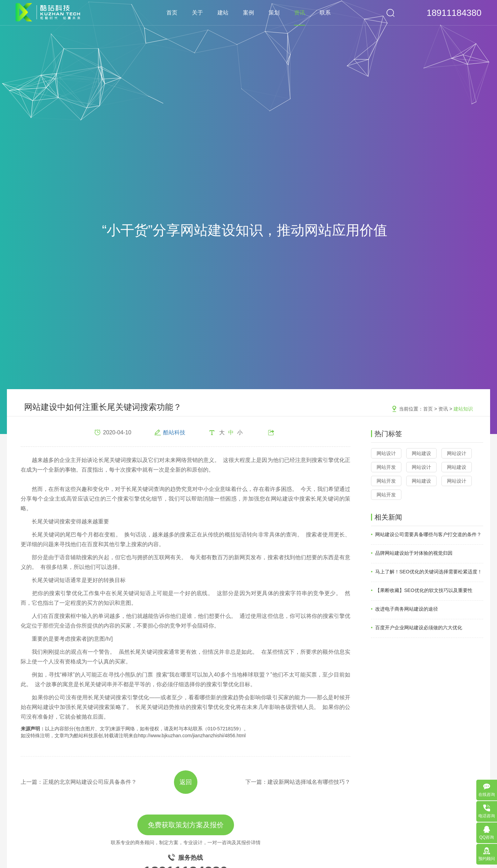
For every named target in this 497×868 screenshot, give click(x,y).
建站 (223, 13)
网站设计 (386, 453)
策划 (274, 13)
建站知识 (463, 409)
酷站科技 (174, 432)
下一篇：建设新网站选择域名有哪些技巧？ (298, 782)
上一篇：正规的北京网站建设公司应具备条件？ (79, 782)
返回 (186, 782)
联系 (325, 13)
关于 (197, 13)
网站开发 (386, 467)
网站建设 (421, 453)
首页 (172, 13)
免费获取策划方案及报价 (186, 825)
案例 (248, 13)
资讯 (300, 13)
